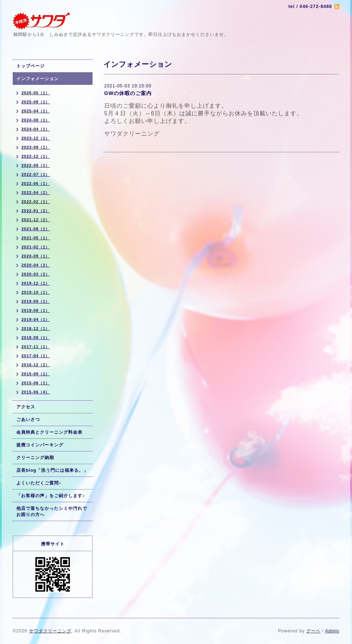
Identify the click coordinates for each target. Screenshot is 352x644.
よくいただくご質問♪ (39, 483)
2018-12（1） (36, 329)
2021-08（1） (36, 229)
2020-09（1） (36, 256)
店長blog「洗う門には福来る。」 (52, 470)
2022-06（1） (36, 183)
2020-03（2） (36, 274)
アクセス (26, 407)
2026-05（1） (36, 93)
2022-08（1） (36, 165)
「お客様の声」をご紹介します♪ (51, 496)
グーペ (313, 631)
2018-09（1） (36, 338)
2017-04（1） (36, 356)
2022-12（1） (36, 156)
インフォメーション (38, 79)
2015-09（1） (36, 374)
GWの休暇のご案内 (128, 93)
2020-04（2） (36, 265)
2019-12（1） (36, 283)
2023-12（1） (36, 138)
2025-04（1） (36, 111)
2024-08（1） (36, 120)
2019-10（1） (36, 292)
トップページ (30, 66)
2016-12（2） (36, 365)
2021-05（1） (36, 238)
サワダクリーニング (50, 631)
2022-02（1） (36, 202)
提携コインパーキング (40, 445)
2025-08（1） (36, 102)
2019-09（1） (36, 301)
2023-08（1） (36, 147)
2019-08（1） (36, 310)
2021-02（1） (36, 247)
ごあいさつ (28, 420)
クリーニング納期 (35, 458)
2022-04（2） (36, 193)
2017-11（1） (36, 347)
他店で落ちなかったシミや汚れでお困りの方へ (52, 511)
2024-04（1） (36, 129)
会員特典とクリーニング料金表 (49, 432)
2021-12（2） (36, 220)
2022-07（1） (36, 174)
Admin (332, 631)
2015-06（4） (36, 392)
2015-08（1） (36, 383)
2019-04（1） (36, 319)
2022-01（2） (36, 211)
